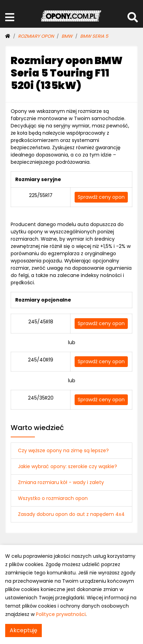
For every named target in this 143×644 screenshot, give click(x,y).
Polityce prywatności (61, 614)
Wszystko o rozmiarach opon (53, 498)
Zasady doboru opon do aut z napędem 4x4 (71, 514)
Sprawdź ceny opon (101, 197)
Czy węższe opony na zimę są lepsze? (63, 450)
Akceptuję (23, 630)
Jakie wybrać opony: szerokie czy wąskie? (68, 466)
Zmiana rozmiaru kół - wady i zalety (61, 482)
